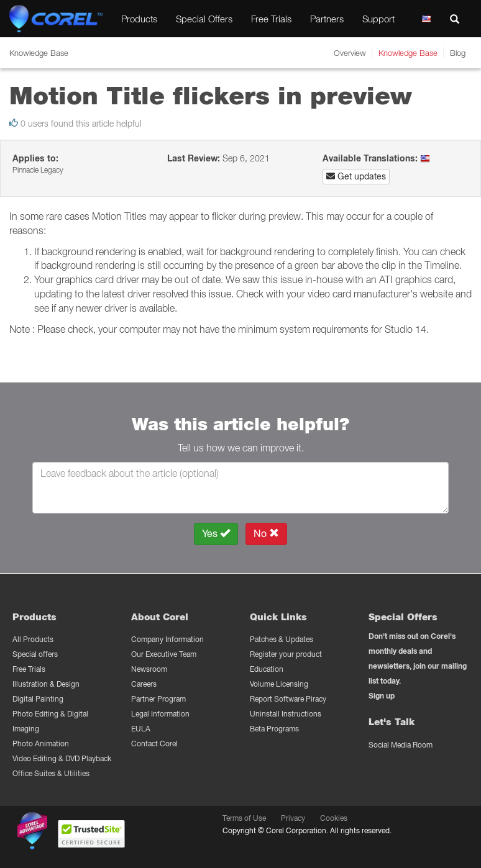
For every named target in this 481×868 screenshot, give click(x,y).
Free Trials (271, 19)
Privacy (293, 818)
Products (139, 19)
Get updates (356, 176)
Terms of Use (244, 818)
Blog (458, 53)
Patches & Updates (282, 639)
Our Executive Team (164, 654)
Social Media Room (401, 745)
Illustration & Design (46, 684)
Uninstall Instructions (286, 714)
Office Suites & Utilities (51, 773)
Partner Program (158, 699)
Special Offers (204, 19)
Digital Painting (38, 699)
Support (378, 19)
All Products (33, 639)
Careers (144, 684)
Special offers (35, 654)
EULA (141, 729)
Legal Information (160, 714)
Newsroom (149, 669)
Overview (350, 53)
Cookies (334, 818)
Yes (216, 534)
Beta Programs (274, 729)
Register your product (286, 654)
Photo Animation (41, 744)
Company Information (167, 639)
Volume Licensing (279, 684)
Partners (327, 19)
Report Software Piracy (288, 699)
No (266, 534)
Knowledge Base (408, 53)
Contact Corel (154, 744)
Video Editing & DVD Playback (62, 758)
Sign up (382, 696)
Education (267, 669)
